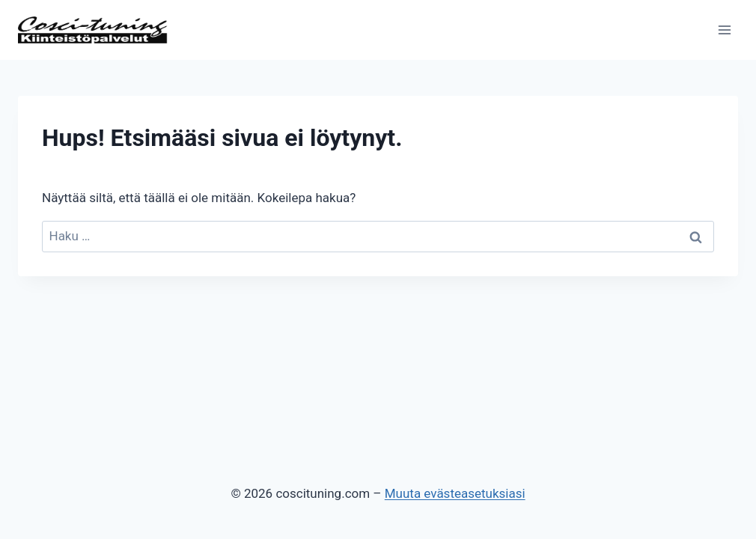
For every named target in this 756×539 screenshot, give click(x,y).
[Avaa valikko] (724, 30)
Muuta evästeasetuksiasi (455, 493)
